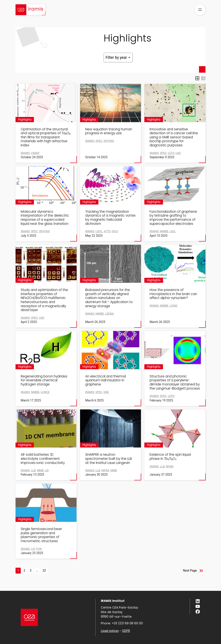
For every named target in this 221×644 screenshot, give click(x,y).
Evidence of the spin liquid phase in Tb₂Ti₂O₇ (170, 457)
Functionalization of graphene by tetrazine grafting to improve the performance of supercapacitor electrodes (173, 218)
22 (44, 570)
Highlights (25, 120)
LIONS (174, 306)
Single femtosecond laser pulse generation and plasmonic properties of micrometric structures (41, 535)
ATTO (107, 231)
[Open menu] (200, 10)
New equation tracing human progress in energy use (109, 131)
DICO (115, 231)
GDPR (126, 631)
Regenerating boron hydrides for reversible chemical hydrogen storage (44, 380)
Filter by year (118, 58)
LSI (47, 470)
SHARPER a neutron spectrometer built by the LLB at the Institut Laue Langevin (109, 459)
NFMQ (170, 466)
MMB (114, 470)
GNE (106, 392)
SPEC (99, 141)
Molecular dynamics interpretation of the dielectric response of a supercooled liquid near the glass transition (45, 218)
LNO (178, 153)
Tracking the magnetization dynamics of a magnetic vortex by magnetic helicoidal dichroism (110, 218)
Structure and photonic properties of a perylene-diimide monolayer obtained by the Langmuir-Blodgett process (175, 382)
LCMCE (45, 392)
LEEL (173, 231)
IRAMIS (90, 141)
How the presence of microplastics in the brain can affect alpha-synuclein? (173, 294)
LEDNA (109, 314)
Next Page (190, 570)
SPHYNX (109, 141)
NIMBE (100, 314)
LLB (162, 466)
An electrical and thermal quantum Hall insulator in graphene (106, 380)
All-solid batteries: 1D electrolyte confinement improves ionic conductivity (43, 459)
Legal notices (110, 631)
